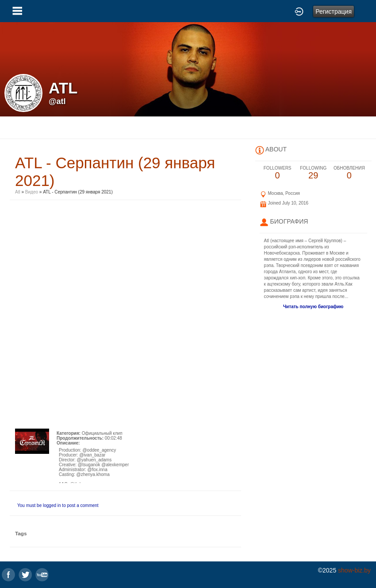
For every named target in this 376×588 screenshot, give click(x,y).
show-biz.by (354, 570)
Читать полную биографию (313, 307)
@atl (57, 101)
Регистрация (334, 12)
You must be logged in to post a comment (58, 505)
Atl (18, 192)
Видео (32, 192)
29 (313, 173)
